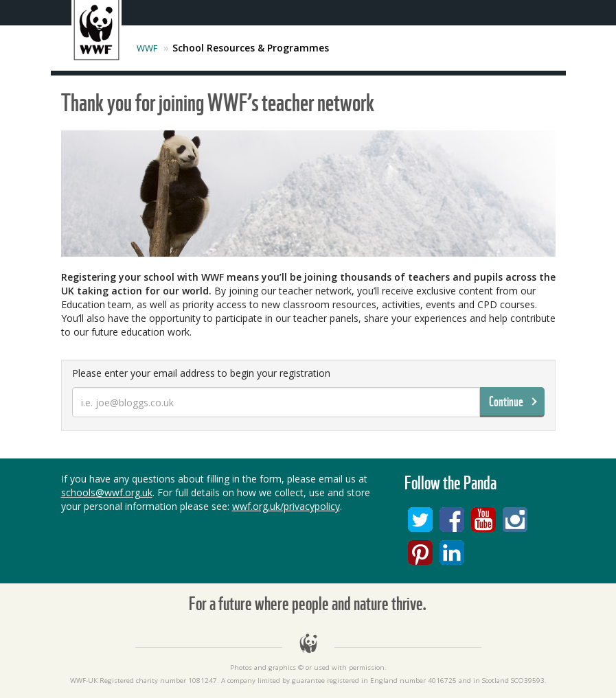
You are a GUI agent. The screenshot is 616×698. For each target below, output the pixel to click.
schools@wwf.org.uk (107, 492)
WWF (147, 48)
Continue (506, 402)
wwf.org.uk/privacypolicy (286, 506)
